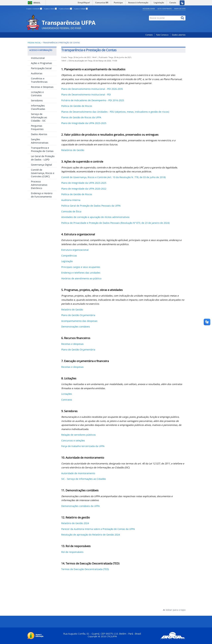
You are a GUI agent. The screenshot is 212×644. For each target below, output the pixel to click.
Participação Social (41, 68)
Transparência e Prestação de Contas (42, 149)
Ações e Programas (41, 63)
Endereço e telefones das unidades (81, 273)
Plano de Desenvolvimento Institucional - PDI (86, 95)
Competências (69, 256)
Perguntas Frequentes (37, 127)
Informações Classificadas (38, 107)
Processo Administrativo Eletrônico (39, 185)
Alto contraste (165, 9)
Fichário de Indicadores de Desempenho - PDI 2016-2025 (93, 100)
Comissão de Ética (71, 211)
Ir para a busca (66, 9)
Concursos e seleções (73, 440)
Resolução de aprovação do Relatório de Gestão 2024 (91, 535)
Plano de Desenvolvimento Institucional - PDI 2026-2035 (92, 89)
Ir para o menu (51, 9)
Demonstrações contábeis (76, 327)
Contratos (67, 400)
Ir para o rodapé (81, 9)
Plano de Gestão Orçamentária (78, 315)
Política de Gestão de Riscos (77, 106)
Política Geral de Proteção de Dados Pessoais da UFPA (91, 206)
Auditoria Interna (71, 200)
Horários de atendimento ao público (81, 278)
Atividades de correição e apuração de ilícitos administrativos (95, 217)
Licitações (67, 394)
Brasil (37, 3)
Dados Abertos (39, 134)
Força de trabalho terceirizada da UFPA (83, 446)
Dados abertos (179, 35)
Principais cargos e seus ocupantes (81, 267)
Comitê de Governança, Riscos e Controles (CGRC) (43, 173)
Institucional (38, 58)
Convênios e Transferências (39, 80)
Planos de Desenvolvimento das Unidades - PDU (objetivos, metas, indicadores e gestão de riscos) (115, 112)
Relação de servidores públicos (79, 435)
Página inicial (34, 43)
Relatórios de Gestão (73, 150)
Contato (149, 35)
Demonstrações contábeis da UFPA (80, 506)
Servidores (37, 100)
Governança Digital (41, 165)
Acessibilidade (149, 9)
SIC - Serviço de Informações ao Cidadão (84, 479)
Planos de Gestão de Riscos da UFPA (81, 117)
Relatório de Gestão (72, 310)
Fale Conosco (162, 35)
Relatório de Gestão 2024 (75, 523)
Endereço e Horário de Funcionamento (42, 195)
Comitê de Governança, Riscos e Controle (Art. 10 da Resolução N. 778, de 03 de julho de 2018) (113, 177)
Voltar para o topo (174, 610)
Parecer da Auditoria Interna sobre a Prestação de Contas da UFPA (98, 529)
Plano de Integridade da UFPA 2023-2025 (84, 123)
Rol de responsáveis (72, 552)
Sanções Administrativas (40, 141)
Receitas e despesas (72, 344)
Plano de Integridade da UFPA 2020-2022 (84, 189)
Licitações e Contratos (37, 94)
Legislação (67, 261)
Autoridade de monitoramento (78, 473)
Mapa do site (180, 9)
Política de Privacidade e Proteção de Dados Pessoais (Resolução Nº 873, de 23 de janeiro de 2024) (115, 223)
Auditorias (37, 73)
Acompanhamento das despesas (79, 321)
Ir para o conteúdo (34, 9)
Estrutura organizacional (75, 250)
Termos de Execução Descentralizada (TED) (85, 569)
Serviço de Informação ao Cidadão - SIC (39, 117)
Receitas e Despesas (42, 87)
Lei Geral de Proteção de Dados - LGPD (43, 158)
